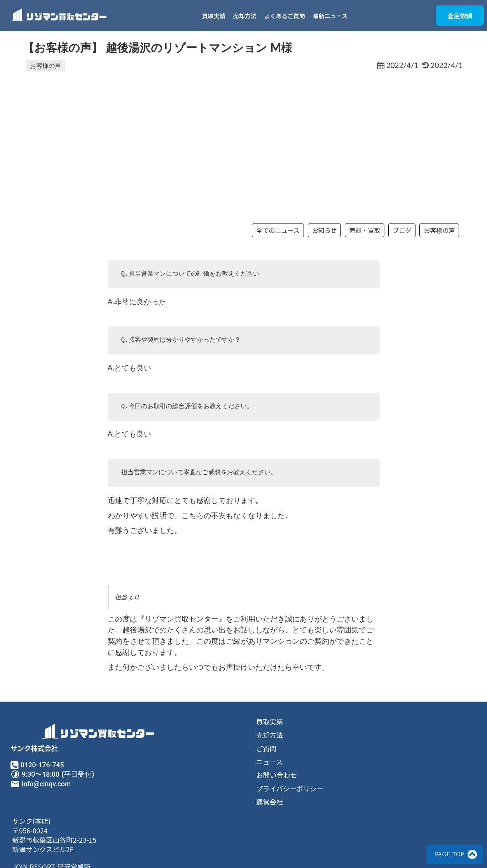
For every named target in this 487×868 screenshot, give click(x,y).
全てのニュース (274, 242)
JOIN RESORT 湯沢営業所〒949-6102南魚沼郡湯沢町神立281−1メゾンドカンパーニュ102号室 (372, 808)
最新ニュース (333, 16)
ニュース (183, 788)
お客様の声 (45, 67)
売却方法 (248, 16)
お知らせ (321, 242)
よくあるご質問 (287, 16)
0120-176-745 (44, 789)
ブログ (398, 242)
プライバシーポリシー (204, 815)
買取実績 (216, 16)
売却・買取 (361, 242)
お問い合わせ (190, 801)
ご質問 (180, 774)
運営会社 (183, 828)
